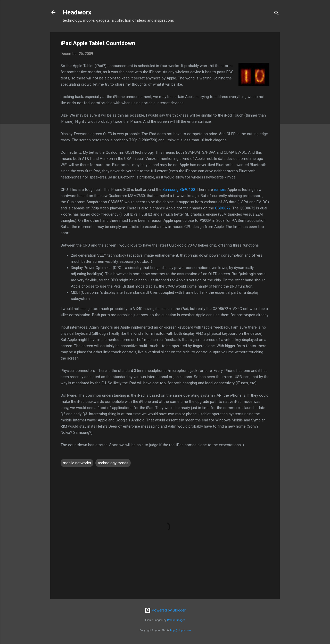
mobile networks (77, 463)
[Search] (277, 14)
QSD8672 (223, 208)
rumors (220, 190)
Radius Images (176, 620)
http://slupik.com (180, 630)
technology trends (113, 463)
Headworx (77, 12)
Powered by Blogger (165, 610)
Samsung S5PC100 (179, 190)
